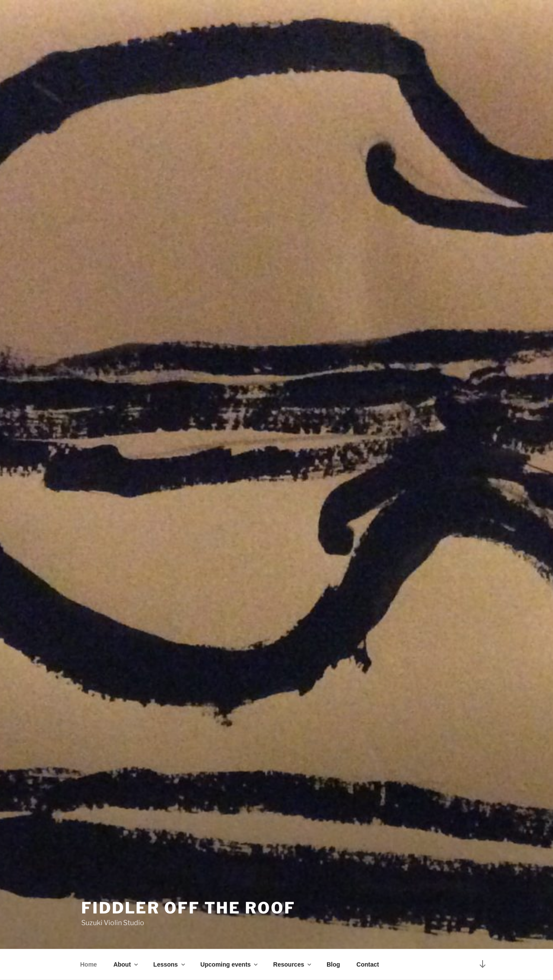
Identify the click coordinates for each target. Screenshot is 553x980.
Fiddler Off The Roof (188, 908)
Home (89, 964)
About (126, 964)
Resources (293, 964)
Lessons (170, 964)
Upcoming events (230, 964)
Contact (368, 964)
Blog (333, 964)
